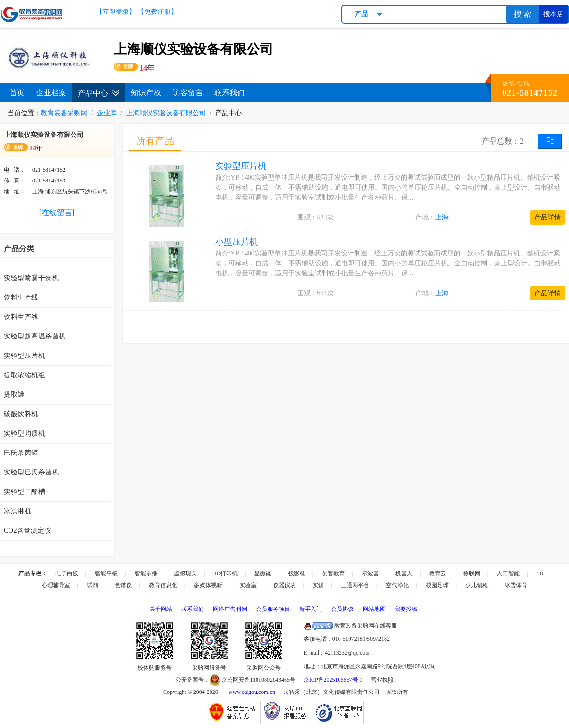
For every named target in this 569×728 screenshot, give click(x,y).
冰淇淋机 (18, 511)
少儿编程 (477, 585)
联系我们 (229, 93)
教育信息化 (163, 585)
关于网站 (161, 609)
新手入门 (311, 609)
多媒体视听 (208, 585)
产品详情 (548, 217)
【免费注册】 (157, 12)
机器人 (404, 573)
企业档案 (51, 93)
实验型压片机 (24, 356)
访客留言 (188, 93)
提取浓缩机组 (24, 375)
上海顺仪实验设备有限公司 (166, 113)
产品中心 (99, 93)
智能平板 (106, 573)
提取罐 (14, 395)
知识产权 (146, 93)
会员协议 (342, 609)
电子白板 (67, 573)
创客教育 (333, 573)
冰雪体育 (516, 585)
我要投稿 (406, 609)
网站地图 (374, 609)
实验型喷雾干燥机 (31, 278)
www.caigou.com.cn (252, 692)
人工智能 (508, 573)
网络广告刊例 (230, 609)
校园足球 (437, 585)
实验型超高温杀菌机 (35, 336)
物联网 (472, 573)
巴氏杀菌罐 (21, 453)
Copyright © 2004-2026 (191, 692)
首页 (17, 93)
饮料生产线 (21, 297)
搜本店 (553, 14)
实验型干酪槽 (24, 492)
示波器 (370, 573)
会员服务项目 (273, 609)
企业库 (107, 113)
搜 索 (523, 14)
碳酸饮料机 (21, 414)
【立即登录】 (116, 12)
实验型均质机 (24, 433)
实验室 (248, 585)
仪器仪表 (284, 585)
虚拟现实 (185, 573)
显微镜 (263, 573)
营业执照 (382, 680)
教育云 (438, 573)
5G (540, 573)
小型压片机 (237, 242)
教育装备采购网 (64, 113)
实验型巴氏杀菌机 (31, 472)
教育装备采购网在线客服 (350, 626)
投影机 (297, 573)
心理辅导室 (56, 585)
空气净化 (397, 585)
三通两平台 (355, 585)
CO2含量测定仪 (28, 531)
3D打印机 (225, 573)
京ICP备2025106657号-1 (333, 680)
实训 (318, 585)
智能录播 (146, 573)
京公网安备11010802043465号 (252, 680)
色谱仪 (123, 585)
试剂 (92, 585)
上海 (442, 217)
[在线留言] (57, 213)
